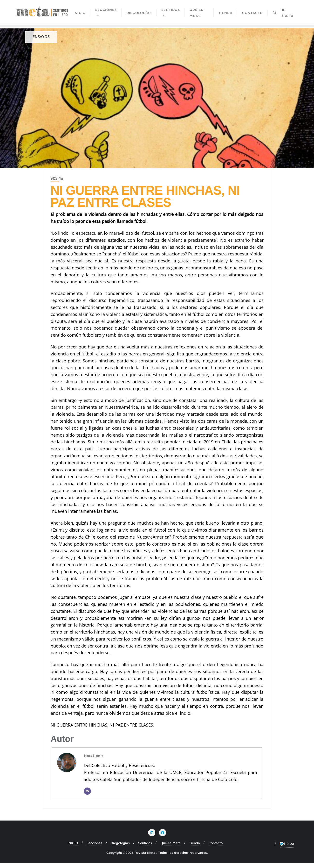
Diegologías (120, 848)
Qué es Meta (171, 848)
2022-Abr (57, 183)
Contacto (215, 848)
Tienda (195, 848)
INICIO (73, 848)
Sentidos (145, 848)
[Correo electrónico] (87, 796)
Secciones (94, 848)
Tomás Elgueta (93, 761)
